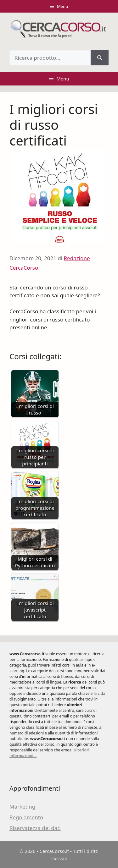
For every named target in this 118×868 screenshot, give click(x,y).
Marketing (22, 807)
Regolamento (26, 817)
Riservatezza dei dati (35, 828)
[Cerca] (100, 58)
